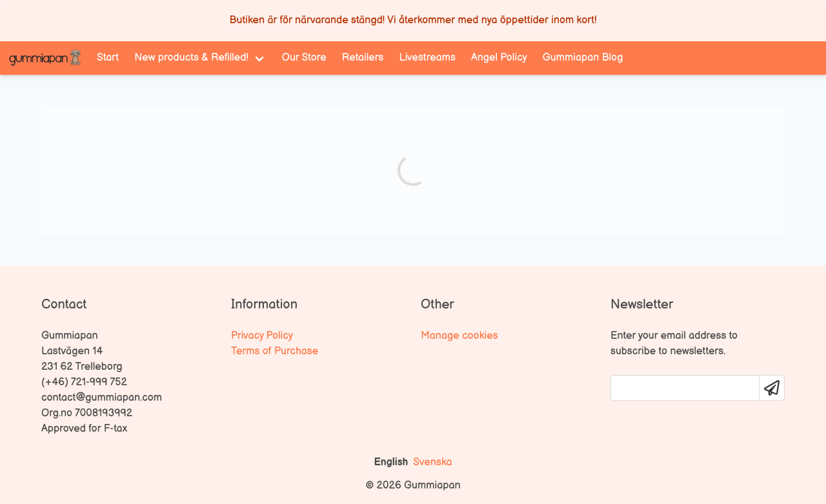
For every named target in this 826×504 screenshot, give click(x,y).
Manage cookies (459, 336)
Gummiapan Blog (583, 58)
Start (108, 58)
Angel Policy (499, 58)
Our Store (304, 58)
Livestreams (428, 58)
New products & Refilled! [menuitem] (191, 58)
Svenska (432, 462)
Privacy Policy (262, 336)
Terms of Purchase (275, 351)
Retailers (363, 58)
